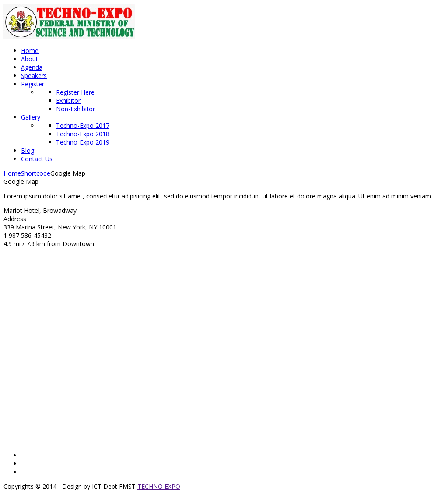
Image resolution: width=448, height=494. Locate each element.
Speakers (34, 76)
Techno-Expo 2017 (83, 125)
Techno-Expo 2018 (83, 134)
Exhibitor (68, 101)
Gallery (31, 117)
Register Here (75, 92)
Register (33, 84)
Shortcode (36, 173)
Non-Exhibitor (75, 109)
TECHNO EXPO (159, 486)
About (30, 59)
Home (30, 51)
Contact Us (37, 159)
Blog (28, 150)
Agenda (32, 67)
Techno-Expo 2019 (83, 142)
